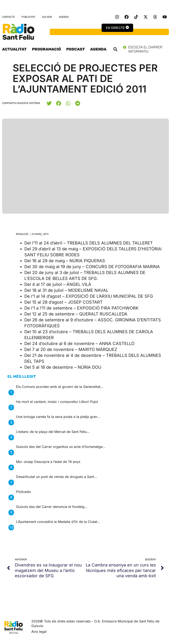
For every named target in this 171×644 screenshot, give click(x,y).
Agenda (64, 17)
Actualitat (14, 49)
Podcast (76, 49)
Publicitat (28, 17)
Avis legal (39, 632)
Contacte (8, 17)
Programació (46, 49)
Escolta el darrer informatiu (146, 49)
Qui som (47, 17)
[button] (115, 49)
